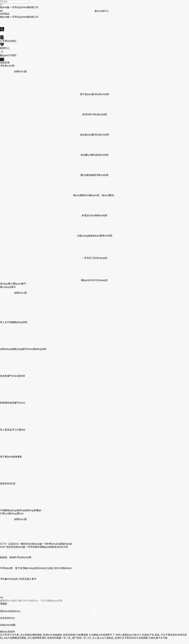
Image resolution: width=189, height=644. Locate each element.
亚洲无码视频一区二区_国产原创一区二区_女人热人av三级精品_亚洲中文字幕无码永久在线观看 (98, 638)
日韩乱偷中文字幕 (158, 638)
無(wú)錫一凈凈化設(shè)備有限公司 (19, 7)
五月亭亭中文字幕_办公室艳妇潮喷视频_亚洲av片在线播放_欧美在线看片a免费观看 (44, 635)
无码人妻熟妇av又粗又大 (128, 635)
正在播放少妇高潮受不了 (102, 635)
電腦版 (4, 604)
